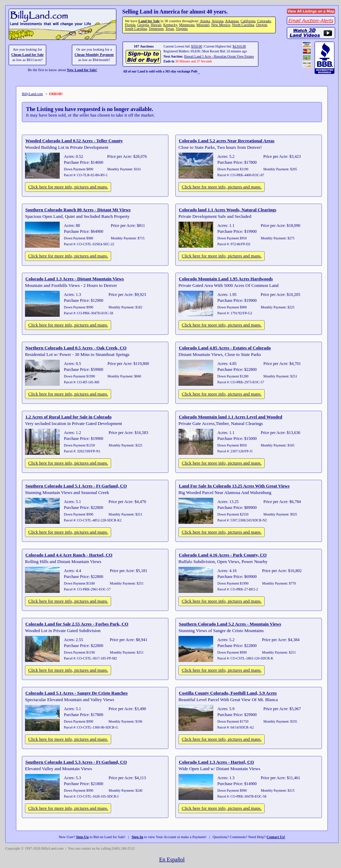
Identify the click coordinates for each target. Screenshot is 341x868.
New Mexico (221, 25)
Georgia (143, 25)
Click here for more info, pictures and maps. (68, 187)
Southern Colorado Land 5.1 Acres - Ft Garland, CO (76, 486)
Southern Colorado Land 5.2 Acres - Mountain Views (230, 624)
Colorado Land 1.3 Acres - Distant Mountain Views (75, 279)
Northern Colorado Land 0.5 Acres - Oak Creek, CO (76, 348)
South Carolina (136, 29)
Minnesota (187, 25)
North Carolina (243, 25)
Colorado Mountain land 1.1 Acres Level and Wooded (231, 417)
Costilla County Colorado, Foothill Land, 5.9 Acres (228, 693)
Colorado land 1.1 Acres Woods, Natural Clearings (227, 210)
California (248, 21)
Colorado (264, 21)
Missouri (203, 25)
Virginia (182, 29)
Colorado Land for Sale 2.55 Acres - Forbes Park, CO (77, 624)
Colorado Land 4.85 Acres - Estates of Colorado (225, 348)
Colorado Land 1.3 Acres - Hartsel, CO (216, 762)
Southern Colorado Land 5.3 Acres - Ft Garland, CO (76, 762)
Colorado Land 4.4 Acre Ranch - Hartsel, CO (69, 555)
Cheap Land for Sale (27, 55)
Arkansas (232, 21)
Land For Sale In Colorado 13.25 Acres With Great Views (234, 486)
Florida (130, 25)
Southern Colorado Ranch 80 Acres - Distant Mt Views (78, 210)
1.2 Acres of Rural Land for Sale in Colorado (68, 417)
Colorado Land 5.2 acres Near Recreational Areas (227, 141)
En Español (172, 860)
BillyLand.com (32, 94)
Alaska (205, 21)
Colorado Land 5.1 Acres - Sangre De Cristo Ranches (77, 693)
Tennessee (156, 29)
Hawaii (156, 25)
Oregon (261, 25)
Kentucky (170, 25)
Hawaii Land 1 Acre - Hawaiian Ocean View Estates (219, 56)
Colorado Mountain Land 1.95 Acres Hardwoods (226, 279)
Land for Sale (149, 21)
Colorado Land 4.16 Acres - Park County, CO (223, 555)
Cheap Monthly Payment (94, 55)
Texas (169, 29)
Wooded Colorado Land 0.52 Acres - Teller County (74, 141)
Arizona (217, 21)
